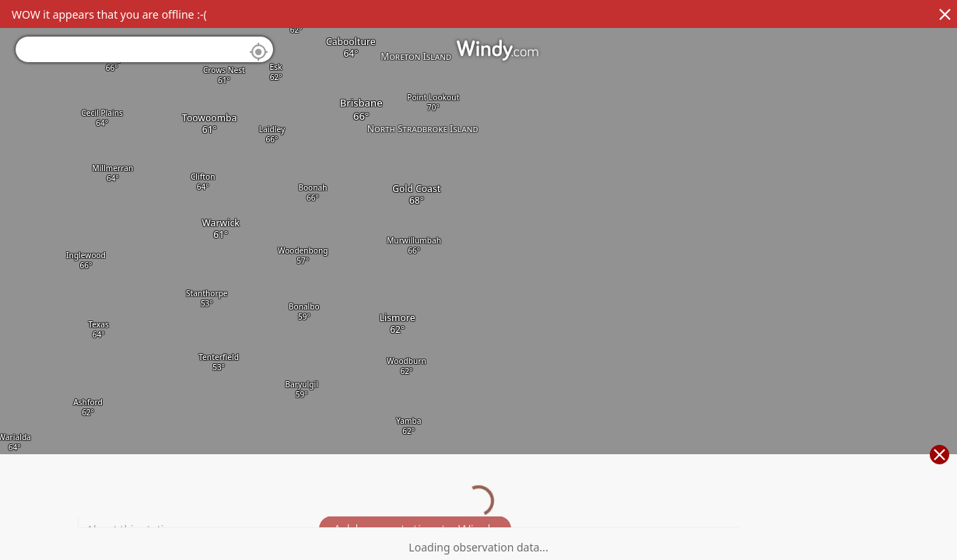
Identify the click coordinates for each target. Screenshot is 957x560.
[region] (478, 280)
